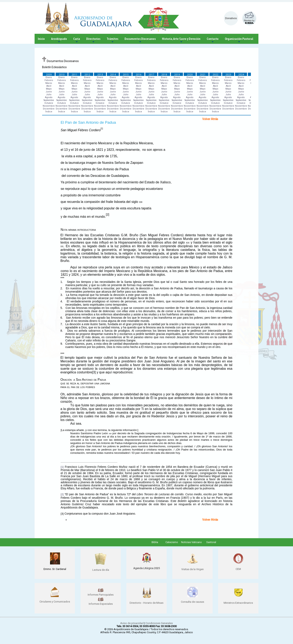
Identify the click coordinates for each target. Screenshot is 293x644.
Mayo (49, 89)
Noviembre (49, 106)
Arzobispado (59, 40)
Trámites (112, 40)
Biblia (155, 542)
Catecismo (172, 542)
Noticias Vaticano (191, 542)
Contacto (213, 40)
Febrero (49, 80)
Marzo (49, 83)
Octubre (49, 103)
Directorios (93, 40)
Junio (49, 92)
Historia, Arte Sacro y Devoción (181, 40)
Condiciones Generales (159, 623)
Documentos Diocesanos (140, 40)
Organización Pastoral (239, 40)
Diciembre (49, 109)
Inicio (41, 39)
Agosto (49, 97)
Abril (49, 86)
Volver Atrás (210, 119)
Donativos (231, 18)
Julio (49, 95)
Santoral (211, 542)
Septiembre (49, 100)
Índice (49, 112)
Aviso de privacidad (132, 623)
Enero (49, 77)
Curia (77, 40)
